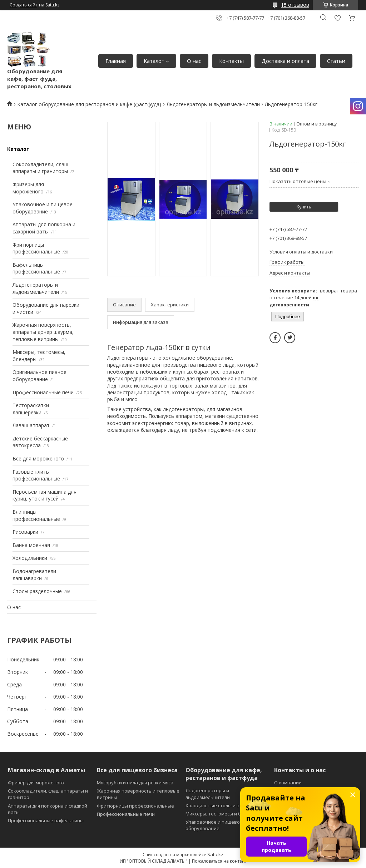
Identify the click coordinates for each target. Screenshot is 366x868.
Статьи (336, 61)
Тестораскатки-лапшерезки (32, 409)
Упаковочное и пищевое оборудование (43, 208)
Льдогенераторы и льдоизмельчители (213, 104)
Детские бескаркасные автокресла (40, 442)
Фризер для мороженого (36, 783)
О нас (194, 61)
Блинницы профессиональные (36, 515)
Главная (116, 61)
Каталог (154, 61)
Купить (304, 207)
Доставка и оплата (285, 61)
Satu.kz (215, 854)
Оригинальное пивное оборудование (39, 376)
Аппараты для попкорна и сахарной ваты (44, 228)
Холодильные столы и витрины (221, 805)
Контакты (231, 61)
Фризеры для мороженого (28, 188)
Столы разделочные (37, 591)
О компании (288, 783)
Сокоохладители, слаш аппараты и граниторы (40, 168)
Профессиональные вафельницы (46, 820)
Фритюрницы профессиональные (36, 248)
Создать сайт (23, 5)
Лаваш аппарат (31, 425)
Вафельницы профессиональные (36, 268)
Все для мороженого (38, 458)
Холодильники (30, 558)
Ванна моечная (31, 545)
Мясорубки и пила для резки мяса (135, 783)
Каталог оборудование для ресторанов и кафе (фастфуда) (89, 104)
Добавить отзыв (337, 18)
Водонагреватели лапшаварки (34, 575)
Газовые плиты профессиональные (36, 475)
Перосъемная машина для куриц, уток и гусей (44, 495)
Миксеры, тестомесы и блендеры (223, 814)
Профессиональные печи (43, 392)
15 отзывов (295, 5)
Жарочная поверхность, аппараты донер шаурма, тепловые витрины (43, 332)
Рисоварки (25, 532)
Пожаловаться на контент (219, 861)
